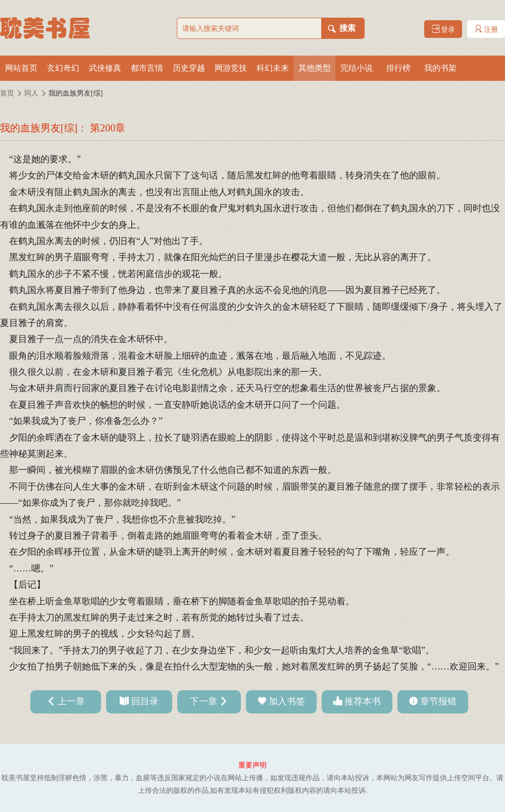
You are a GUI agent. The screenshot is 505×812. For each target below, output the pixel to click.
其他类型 (315, 68)
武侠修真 (105, 68)
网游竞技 (231, 68)
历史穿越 (189, 68)
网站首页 (21, 68)
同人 (31, 93)
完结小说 (357, 68)
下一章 (204, 701)
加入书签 (287, 701)
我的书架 (440, 68)
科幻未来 (273, 68)
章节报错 (438, 701)
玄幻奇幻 (63, 68)
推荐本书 (363, 701)
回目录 (145, 701)
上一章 (71, 701)
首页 (7, 93)
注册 (486, 29)
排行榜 (398, 68)
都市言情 (147, 68)
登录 (443, 29)
